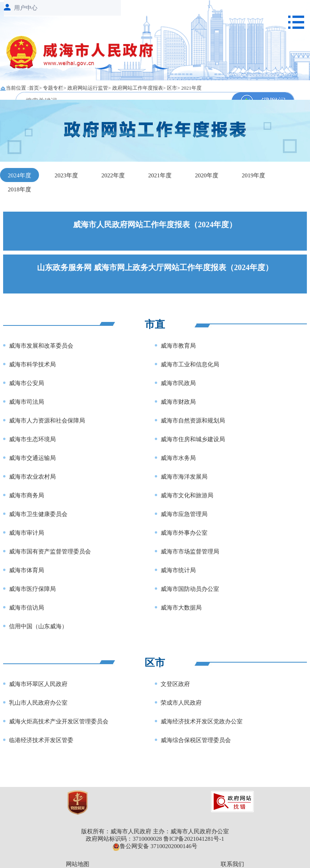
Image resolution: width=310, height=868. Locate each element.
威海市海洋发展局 (184, 477)
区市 (172, 88)
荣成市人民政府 (181, 703)
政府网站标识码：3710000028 (124, 839)
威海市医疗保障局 (32, 589)
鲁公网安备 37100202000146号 (155, 846)
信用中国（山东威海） (38, 626)
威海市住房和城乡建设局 (193, 439)
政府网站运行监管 (88, 88)
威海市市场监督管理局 (190, 552)
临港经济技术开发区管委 (41, 740)
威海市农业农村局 (32, 477)
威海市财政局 (178, 402)
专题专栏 (53, 88)
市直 (155, 324)
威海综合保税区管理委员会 (196, 740)
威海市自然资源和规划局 (193, 421)
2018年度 (19, 189)
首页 (34, 88)
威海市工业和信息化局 (190, 364)
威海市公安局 (27, 383)
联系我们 (232, 864)
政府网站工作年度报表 (138, 88)
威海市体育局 (27, 570)
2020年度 (207, 175)
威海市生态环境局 (32, 439)
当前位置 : (17, 88)
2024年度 (19, 175)
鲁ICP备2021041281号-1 (194, 839)
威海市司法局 (27, 402)
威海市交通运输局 (32, 458)
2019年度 (253, 175)
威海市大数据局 (181, 608)
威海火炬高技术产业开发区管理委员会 (59, 721)
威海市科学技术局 (32, 364)
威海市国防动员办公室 (190, 589)
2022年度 (113, 175)
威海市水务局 (178, 458)
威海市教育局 (178, 346)
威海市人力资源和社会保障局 (47, 421)
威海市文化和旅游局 (187, 495)
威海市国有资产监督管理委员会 (50, 552)
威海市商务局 (27, 495)
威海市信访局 (27, 608)
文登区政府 (175, 684)
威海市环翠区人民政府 (38, 684)
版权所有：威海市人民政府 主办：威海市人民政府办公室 (155, 831)
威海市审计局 (27, 533)
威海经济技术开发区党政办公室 (202, 721)
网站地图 (78, 864)
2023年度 (66, 175)
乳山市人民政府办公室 (38, 703)
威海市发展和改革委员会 (41, 346)
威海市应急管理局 (184, 514)
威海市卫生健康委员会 (38, 514)
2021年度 (191, 88)
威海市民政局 (178, 383)
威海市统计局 (178, 570)
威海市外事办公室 (184, 533)
